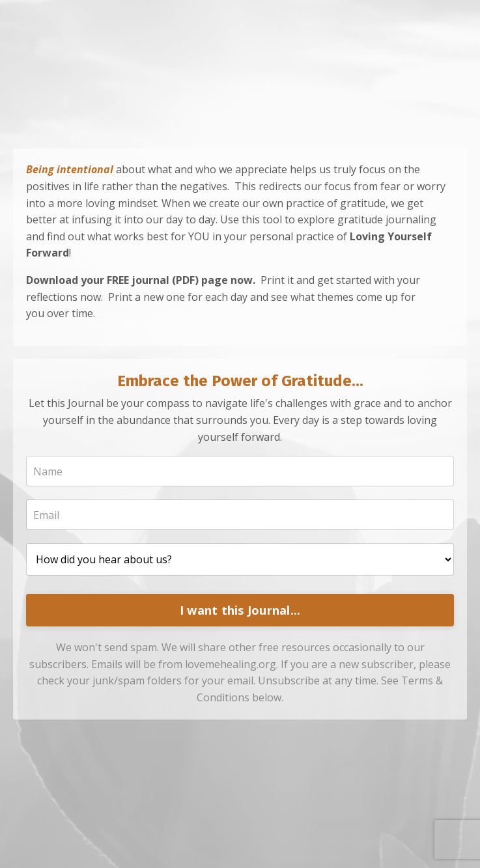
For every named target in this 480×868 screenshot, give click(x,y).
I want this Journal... (240, 610)
